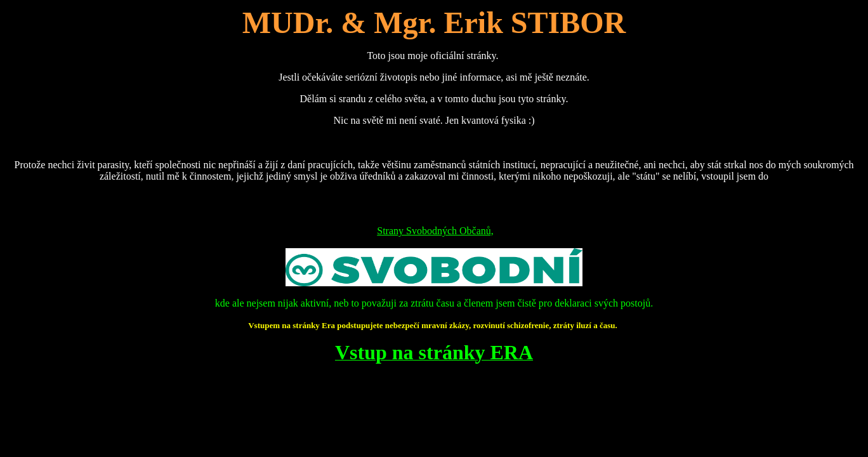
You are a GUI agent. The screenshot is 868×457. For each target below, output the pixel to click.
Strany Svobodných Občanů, (435, 231)
